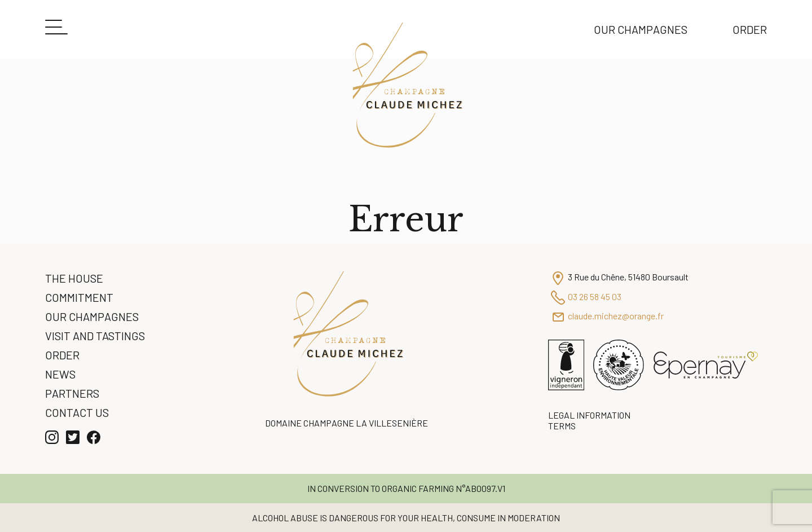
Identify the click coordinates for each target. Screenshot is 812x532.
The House (74, 278)
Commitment (79, 297)
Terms (562, 426)
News (60, 374)
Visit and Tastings (95, 336)
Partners (72, 393)
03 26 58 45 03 (595, 296)
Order (750, 29)
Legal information (589, 415)
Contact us (77, 412)
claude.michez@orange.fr (616, 316)
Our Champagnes (641, 29)
